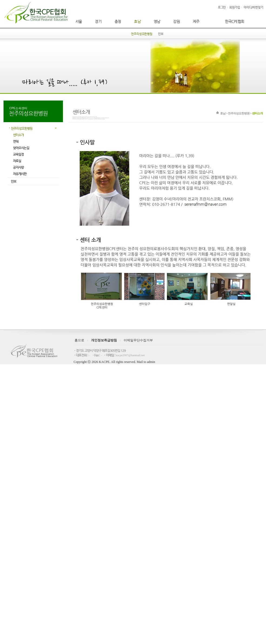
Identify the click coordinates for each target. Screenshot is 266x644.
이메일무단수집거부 (138, 340)
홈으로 (79, 340)
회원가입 (235, 7)
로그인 (222, 7)
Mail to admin (146, 362)
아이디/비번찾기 (253, 7)
